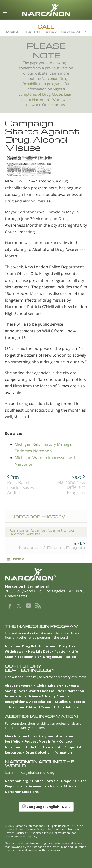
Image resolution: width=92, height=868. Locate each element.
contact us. (57, 105)
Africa (69, 786)
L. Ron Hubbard (67, 707)
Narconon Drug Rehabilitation (30, 646)
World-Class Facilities (46, 691)
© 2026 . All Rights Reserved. (38, 826)
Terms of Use (56, 829)
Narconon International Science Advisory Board (45, 694)
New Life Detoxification (48, 651)
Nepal (55, 786)
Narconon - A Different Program (71, 485)
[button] (46, 809)
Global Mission (49, 686)
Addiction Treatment (43, 747)
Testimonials (28, 657)
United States (44, 781)
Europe (65, 781)
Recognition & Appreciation (28, 702)
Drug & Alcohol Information (49, 752)
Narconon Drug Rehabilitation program (45, 81)
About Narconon (19, 686)
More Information (20, 736)
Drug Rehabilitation (59, 657)
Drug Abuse (52, 94)
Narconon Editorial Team (29, 707)
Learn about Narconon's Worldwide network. (47, 100)
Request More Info (40, 741)
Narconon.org (17, 781)
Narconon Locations (22, 792)
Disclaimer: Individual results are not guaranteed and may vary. (40, 834)
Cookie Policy (35, 829)
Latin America (35, 786)
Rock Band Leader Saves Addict (21, 485)
